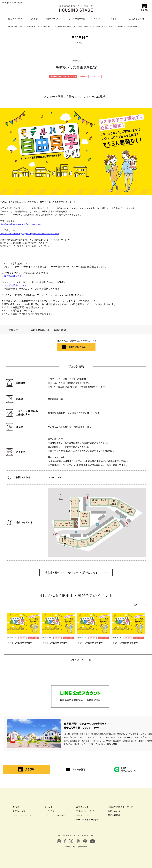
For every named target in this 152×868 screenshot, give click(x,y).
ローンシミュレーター (55, 816)
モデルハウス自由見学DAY (128, 27)
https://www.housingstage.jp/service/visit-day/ (21, 224)
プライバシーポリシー (87, 812)
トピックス (115, 19)
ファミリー (96, 76)
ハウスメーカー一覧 (76, 19)
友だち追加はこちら (14, 276)
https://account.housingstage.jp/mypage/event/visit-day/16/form (29, 233)
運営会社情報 (114, 816)
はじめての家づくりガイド (120, 808)
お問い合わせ (114, 812)
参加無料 (84, 76)
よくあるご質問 (136, 19)
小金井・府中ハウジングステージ (63, 76)
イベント (98, 19)
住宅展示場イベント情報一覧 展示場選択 (56, 27)
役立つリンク (82, 808)
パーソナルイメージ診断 (88, 821)
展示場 (34, 19)
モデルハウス (52, 19)
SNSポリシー (82, 816)
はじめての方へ (16, 19)
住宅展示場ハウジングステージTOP (22, 27)
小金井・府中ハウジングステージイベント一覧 (95, 27)
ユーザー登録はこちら (15, 285)
